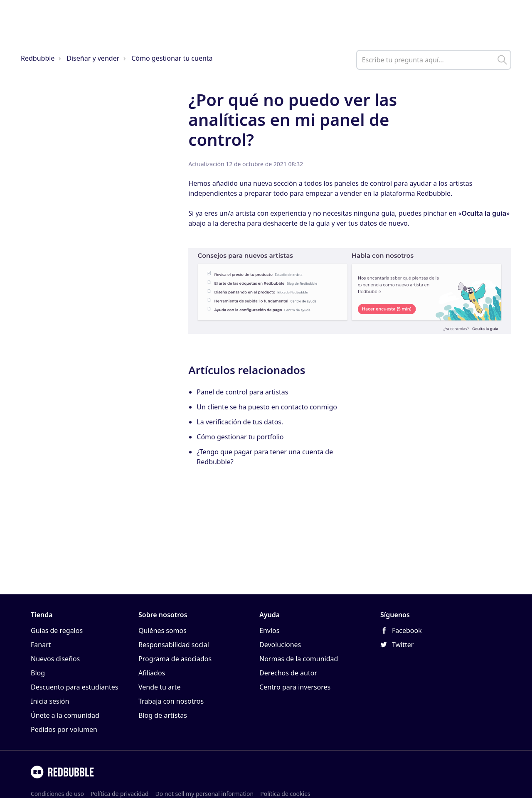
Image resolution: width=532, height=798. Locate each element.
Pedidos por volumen (64, 729)
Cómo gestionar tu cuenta (172, 58)
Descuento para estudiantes (74, 687)
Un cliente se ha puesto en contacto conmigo (267, 407)
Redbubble (38, 58)
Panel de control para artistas (242, 392)
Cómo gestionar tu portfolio (240, 437)
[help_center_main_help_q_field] (434, 60)
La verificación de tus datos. (240, 422)
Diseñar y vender (93, 58)
